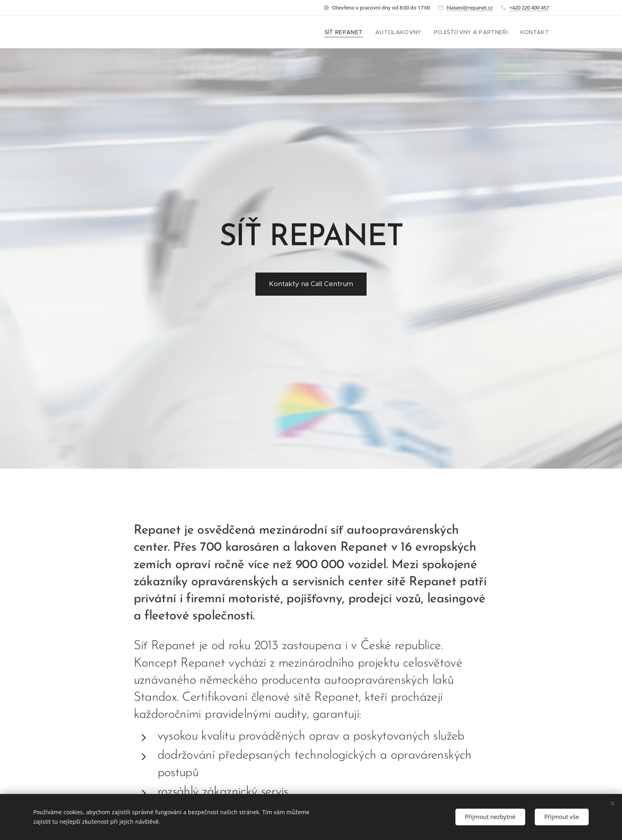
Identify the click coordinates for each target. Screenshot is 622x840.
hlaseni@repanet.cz (470, 8)
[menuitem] (358, 32)
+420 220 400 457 (529, 8)
